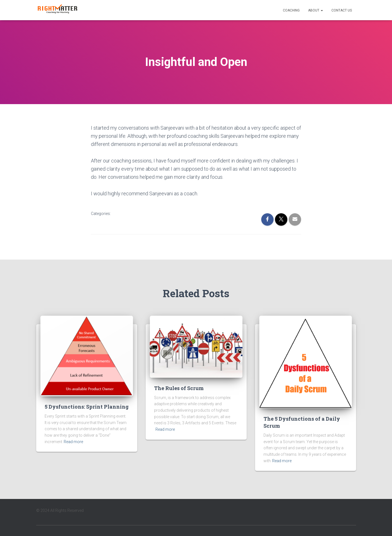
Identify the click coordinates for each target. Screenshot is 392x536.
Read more (73, 442)
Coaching (291, 10)
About (316, 10)
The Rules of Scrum (179, 388)
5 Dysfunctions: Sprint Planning (87, 407)
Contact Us (342, 10)
